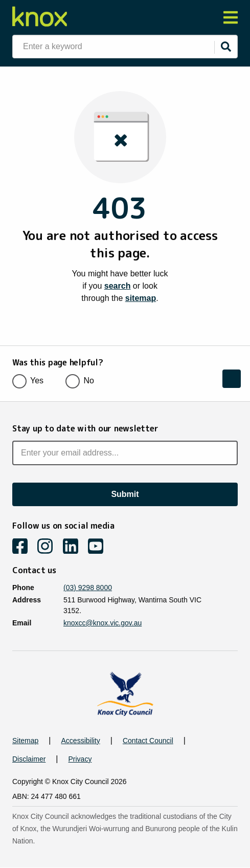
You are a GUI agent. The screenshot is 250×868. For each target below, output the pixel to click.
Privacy (80, 759)
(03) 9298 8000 (88, 588)
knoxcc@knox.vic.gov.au (103, 623)
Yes (31, 381)
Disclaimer (29, 759)
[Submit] (226, 47)
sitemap (141, 298)
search (118, 286)
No (83, 381)
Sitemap (25, 741)
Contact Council (148, 741)
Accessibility (81, 741)
